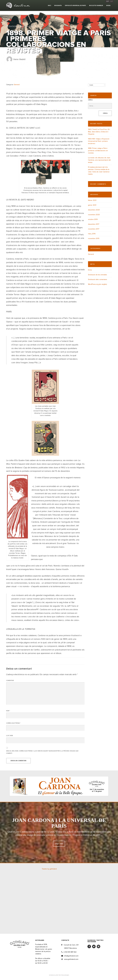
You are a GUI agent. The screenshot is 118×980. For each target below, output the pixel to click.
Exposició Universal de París (75, 5)
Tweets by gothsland (49, 869)
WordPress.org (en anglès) (97, 284)
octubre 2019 (93, 219)
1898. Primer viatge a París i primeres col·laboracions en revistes (98, 151)
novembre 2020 (94, 215)
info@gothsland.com (71, 956)
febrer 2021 (92, 200)
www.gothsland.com (71, 959)
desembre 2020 (94, 210)
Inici (49, 5)
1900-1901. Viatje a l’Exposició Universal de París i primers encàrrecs (99, 141)
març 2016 (92, 234)
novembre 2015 (94, 238)
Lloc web (10, 736)
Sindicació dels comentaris (98, 279)
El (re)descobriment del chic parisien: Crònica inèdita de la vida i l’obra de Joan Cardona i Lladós (99, 171)
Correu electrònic (13, 723)
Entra (90, 270)
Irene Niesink (19, 59)
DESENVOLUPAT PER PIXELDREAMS (59, 975)
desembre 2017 (94, 224)
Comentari (10, 680)
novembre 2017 (94, 229)
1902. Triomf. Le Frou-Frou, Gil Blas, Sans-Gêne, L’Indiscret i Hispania (99, 132)
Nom (8, 711)
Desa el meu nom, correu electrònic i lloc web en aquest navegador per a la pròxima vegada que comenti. (42, 752)
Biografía (58, 5)
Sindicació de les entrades (98, 275)
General (17, 85)
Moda (108, 5)
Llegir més (59, 844)
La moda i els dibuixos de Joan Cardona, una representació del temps (99, 160)
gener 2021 (92, 205)
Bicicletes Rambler (96, 5)
